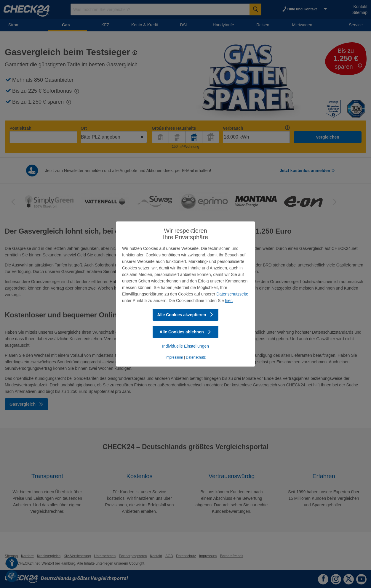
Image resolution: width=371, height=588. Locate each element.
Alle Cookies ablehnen (185, 332)
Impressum (174, 357)
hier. (229, 301)
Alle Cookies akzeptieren (186, 315)
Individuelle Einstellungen (185, 346)
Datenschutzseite (232, 294)
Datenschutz (196, 357)
